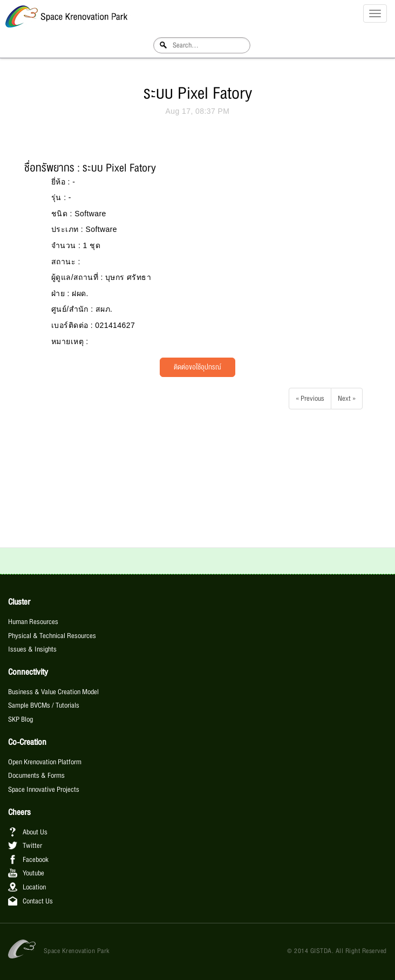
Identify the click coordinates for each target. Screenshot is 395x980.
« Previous (310, 399)
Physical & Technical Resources (52, 636)
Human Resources (33, 622)
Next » (347, 399)
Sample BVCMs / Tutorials (44, 705)
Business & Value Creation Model (53, 692)
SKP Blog (21, 719)
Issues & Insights (32, 649)
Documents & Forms (36, 776)
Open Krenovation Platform (45, 762)
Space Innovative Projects (44, 790)
